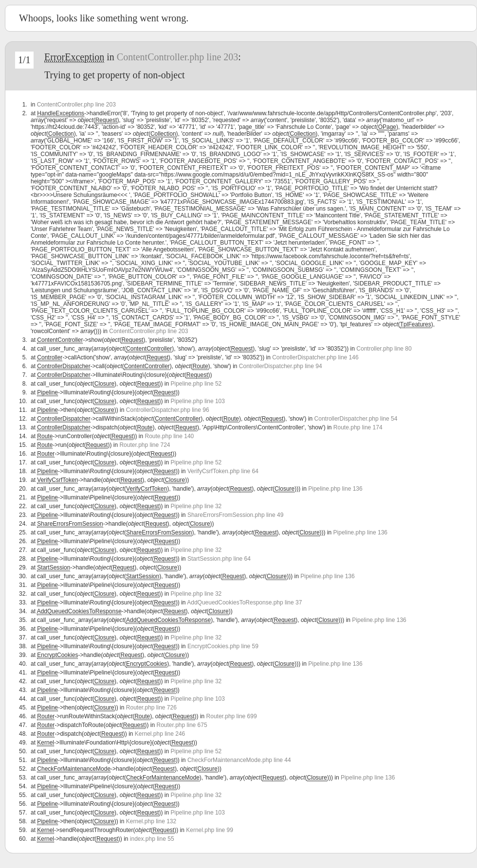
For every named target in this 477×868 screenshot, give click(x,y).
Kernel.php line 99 (210, 830)
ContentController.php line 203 (177, 57)
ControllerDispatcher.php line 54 (356, 419)
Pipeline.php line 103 (198, 401)
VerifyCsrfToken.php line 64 (223, 471)
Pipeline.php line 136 (335, 489)
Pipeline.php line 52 (196, 384)
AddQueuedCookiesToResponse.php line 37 (244, 602)
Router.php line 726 (151, 708)
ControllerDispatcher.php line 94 (281, 366)
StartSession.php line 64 (219, 559)
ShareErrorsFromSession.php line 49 (235, 515)
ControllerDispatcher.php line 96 (168, 410)
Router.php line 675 (182, 725)
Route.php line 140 (169, 436)
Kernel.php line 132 (151, 821)
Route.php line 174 (358, 427)
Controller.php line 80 (384, 349)
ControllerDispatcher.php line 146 (315, 357)
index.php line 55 (152, 839)
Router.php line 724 (145, 445)
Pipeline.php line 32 (196, 506)
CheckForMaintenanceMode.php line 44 (239, 760)
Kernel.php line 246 (160, 734)
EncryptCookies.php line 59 (223, 646)
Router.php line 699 (232, 716)
